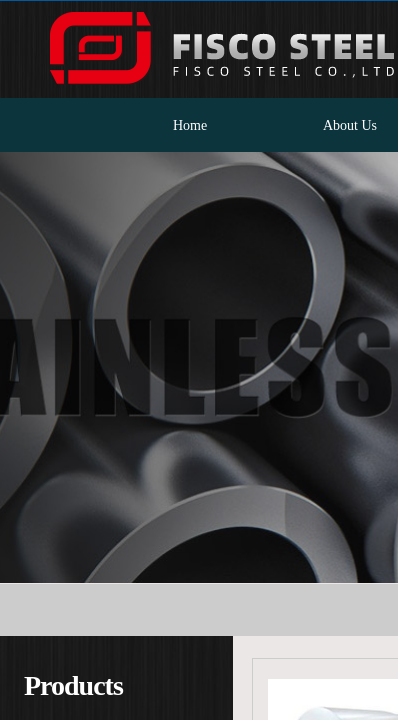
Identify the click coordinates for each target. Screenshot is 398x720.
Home (190, 125)
